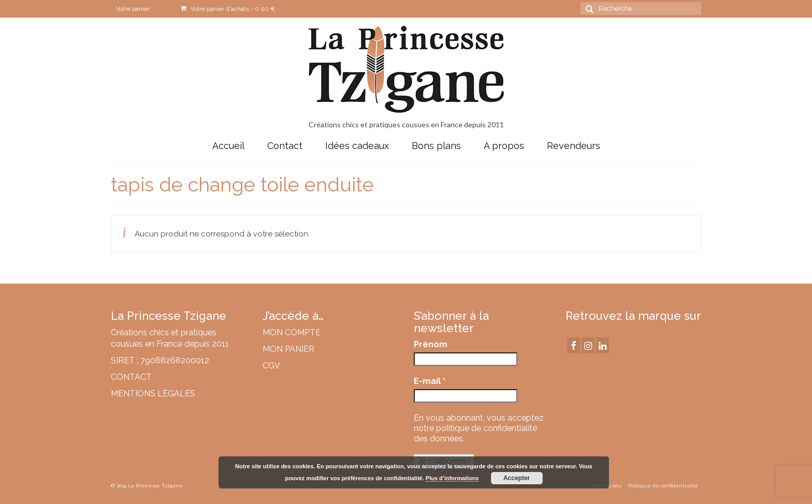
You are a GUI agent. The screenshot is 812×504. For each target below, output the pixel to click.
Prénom (431, 344)
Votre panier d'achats (228, 9)
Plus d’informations (452, 478)
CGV (271, 366)
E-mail (430, 381)
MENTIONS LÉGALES (153, 394)
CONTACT (131, 377)
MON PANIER (288, 349)
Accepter (517, 478)
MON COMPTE (292, 332)
